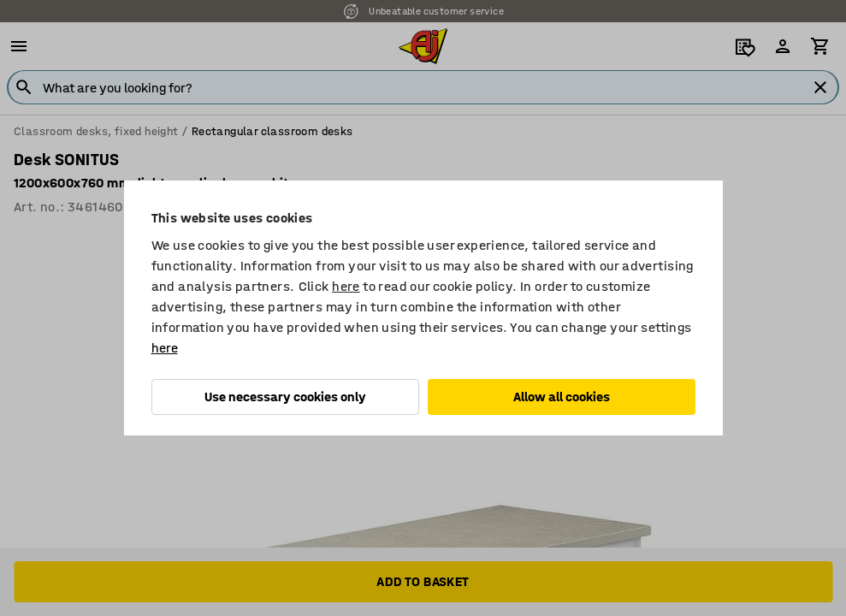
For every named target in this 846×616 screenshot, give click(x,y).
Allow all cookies (562, 397)
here (346, 286)
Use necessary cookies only (285, 397)
